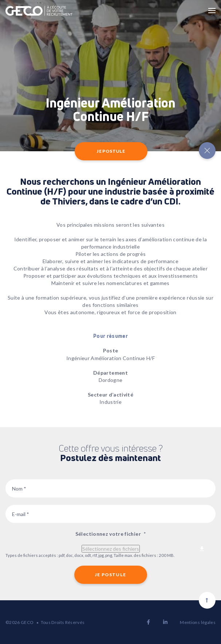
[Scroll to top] (207, 600)
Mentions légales (198, 622)
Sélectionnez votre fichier (110, 534)
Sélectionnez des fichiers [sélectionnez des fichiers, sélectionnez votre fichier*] (111, 549)
